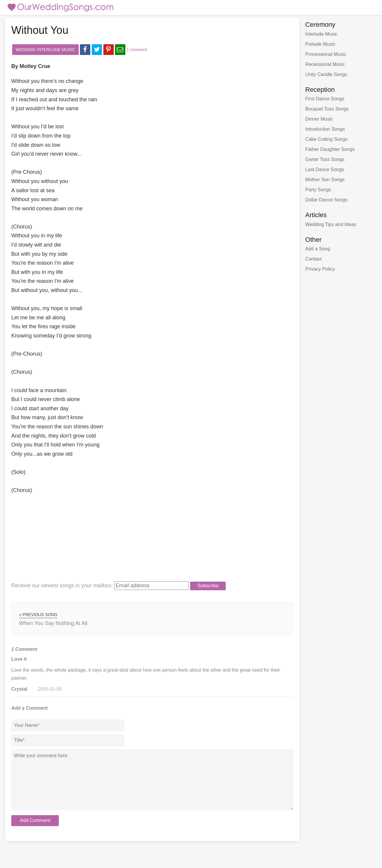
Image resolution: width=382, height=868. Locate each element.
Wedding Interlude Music (45, 50)
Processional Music (326, 54)
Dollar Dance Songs (326, 200)
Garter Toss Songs (325, 159)
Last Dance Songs (325, 169)
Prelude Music (320, 44)
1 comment (137, 50)
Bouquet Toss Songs (327, 109)
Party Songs (318, 190)
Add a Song (318, 249)
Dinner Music (319, 119)
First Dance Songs (325, 99)
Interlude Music (322, 34)
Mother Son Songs (325, 180)
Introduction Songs (325, 129)
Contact (314, 259)
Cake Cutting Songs (326, 139)
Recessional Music (325, 64)
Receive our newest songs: (62, 585)
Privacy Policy (320, 269)
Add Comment (35, 820)
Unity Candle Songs (326, 74)
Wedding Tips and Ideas (331, 224)
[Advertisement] (143, 539)
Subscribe (208, 586)
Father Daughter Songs (330, 149)
